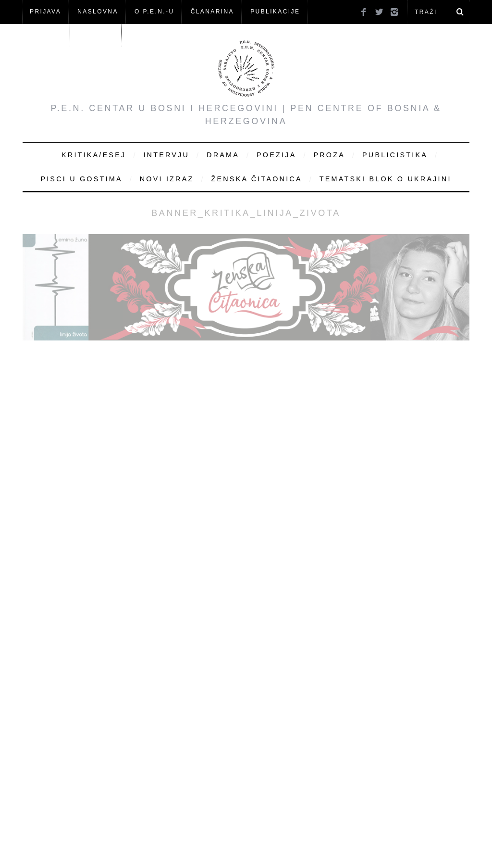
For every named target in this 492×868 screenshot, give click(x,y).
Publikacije (275, 12)
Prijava (45, 12)
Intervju (166, 155)
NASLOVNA (98, 12)
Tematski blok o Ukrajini (386, 179)
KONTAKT (97, 35)
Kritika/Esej (94, 155)
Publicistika (395, 155)
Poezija (276, 155)
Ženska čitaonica (256, 179)
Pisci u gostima (81, 179)
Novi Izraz (167, 179)
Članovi (46, 35)
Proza (329, 155)
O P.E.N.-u (154, 12)
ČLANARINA (212, 12)
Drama (223, 155)
